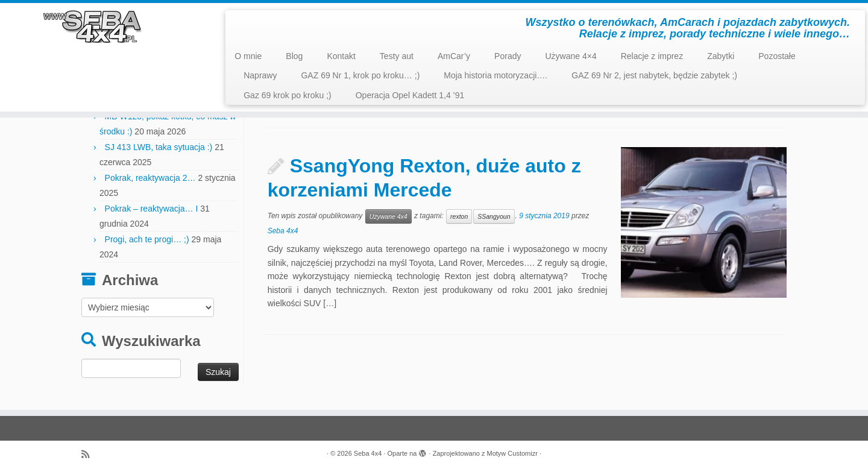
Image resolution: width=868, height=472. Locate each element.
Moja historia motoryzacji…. (495, 75)
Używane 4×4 (571, 56)
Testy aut (397, 56)
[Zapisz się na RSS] (89, 454)
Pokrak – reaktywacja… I (152, 209)
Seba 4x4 (283, 231)
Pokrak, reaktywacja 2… (150, 178)
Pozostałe (777, 56)
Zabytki (721, 56)
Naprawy (260, 75)
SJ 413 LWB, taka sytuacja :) (159, 147)
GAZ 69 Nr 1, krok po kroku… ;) (360, 75)
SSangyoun (494, 216)
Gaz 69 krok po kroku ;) (288, 95)
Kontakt (341, 56)
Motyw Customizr (512, 453)
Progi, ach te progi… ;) (147, 239)
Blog (294, 56)
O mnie (248, 56)
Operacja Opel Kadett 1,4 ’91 (410, 95)
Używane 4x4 (388, 216)
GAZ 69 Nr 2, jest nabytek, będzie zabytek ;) (654, 75)
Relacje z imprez (652, 56)
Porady (508, 56)
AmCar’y (454, 56)
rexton (459, 216)
